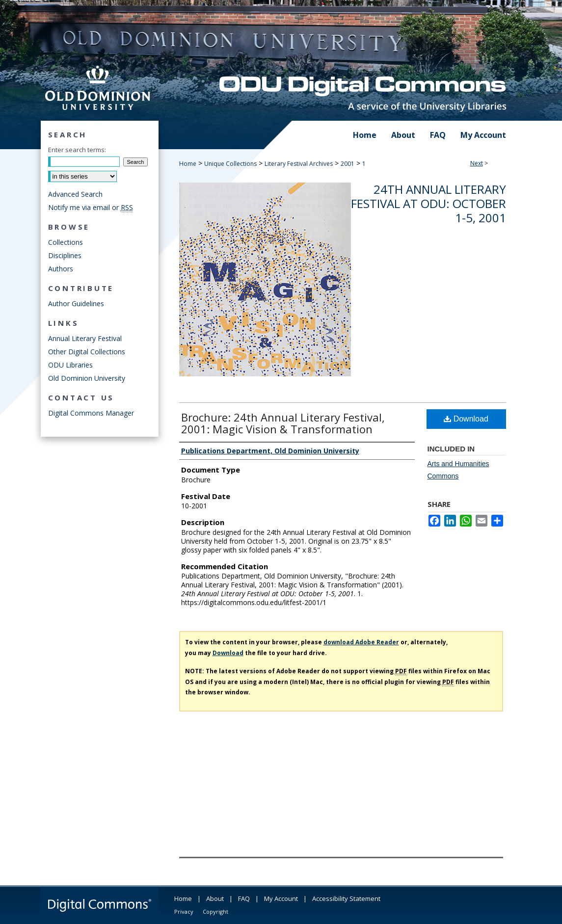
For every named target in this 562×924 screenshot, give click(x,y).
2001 (348, 164)
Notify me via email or (91, 207)
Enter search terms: (77, 150)
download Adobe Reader (361, 642)
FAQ (244, 898)
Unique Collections (230, 164)
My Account (281, 898)
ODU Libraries (70, 365)
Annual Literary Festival (85, 338)
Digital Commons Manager (91, 413)
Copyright (215, 911)
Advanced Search (75, 194)
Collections (66, 242)
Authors (61, 269)
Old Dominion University (87, 378)
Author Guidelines (76, 304)
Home (188, 164)
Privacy (184, 911)
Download (466, 419)
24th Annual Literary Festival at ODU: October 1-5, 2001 (428, 203)
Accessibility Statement (346, 898)
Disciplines (65, 255)
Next (477, 163)
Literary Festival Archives (299, 164)
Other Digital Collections (87, 352)
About (215, 898)
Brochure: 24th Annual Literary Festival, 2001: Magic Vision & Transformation (283, 423)
